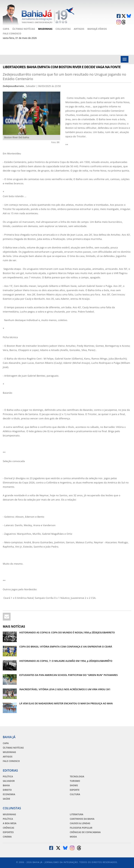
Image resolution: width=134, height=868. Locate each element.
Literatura (77, 814)
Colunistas (63, 29)
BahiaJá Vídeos (97, 29)
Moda (73, 837)
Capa (6, 29)
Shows (74, 786)
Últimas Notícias (24, 29)
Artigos (79, 29)
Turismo (75, 781)
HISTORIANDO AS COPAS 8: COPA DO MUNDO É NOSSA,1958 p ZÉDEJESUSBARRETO (67, 632)
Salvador (9, 781)
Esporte (75, 790)
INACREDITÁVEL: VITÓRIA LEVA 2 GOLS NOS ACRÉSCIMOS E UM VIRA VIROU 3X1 (65, 689)
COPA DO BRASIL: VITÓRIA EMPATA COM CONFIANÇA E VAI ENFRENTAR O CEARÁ (66, 647)
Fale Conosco (12, 33)
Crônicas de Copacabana (85, 832)
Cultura (75, 794)
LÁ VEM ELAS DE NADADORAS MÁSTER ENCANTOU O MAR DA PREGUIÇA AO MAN (66, 703)
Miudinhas (45, 29)
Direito (7, 790)
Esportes (8, 832)
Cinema (7, 837)
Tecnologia (77, 777)
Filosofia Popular (81, 828)
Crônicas (8, 828)
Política (8, 777)
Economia (9, 794)
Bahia (6, 786)
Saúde (6, 799)
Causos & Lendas (80, 823)
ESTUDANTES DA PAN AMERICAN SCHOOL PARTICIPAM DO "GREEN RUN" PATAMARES (68, 675)
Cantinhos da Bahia (82, 819)
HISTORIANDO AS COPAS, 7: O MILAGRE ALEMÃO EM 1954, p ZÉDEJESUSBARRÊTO (66, 661)
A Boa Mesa (10, 823)
